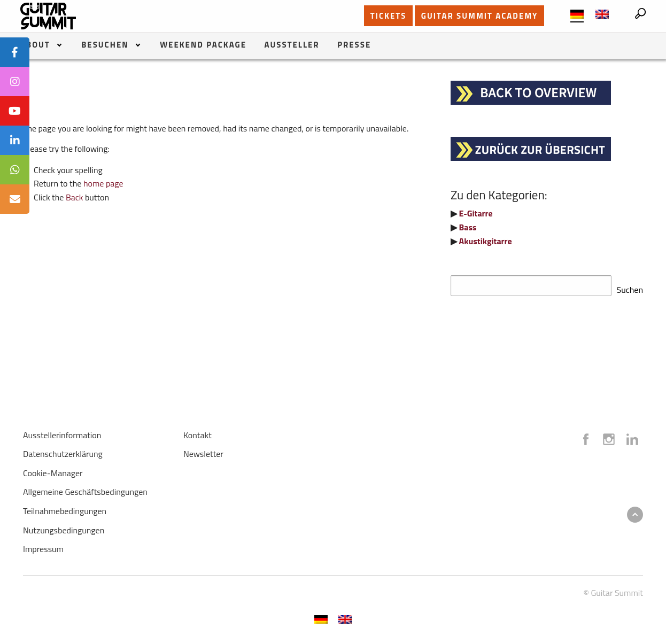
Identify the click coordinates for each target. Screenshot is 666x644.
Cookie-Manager (53, 470)
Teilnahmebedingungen (65, 508)
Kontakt (198, 432)
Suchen (630, 286)
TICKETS (389, 16)
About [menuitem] (35, 46)
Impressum (43, 546)
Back (75, 197)
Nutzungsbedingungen (64, 527)
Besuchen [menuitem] (105, 46)
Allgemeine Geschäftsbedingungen (85, 488)
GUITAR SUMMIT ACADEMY (480, 16)
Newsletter (203, 451)
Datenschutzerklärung (63, 451)
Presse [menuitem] (354, 46)
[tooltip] (15, 52)
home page (103, 183)
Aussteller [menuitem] (292, 46)
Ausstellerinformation (62, 432)
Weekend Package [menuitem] (203, 46)
